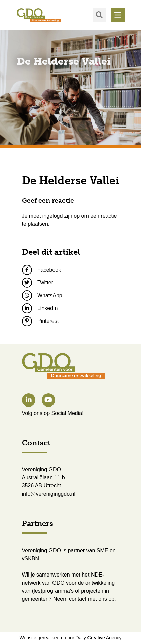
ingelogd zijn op (61, 216)
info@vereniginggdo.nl (49, 494)
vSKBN (31, 558)
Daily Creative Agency (99, 638)
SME (102, 550)
